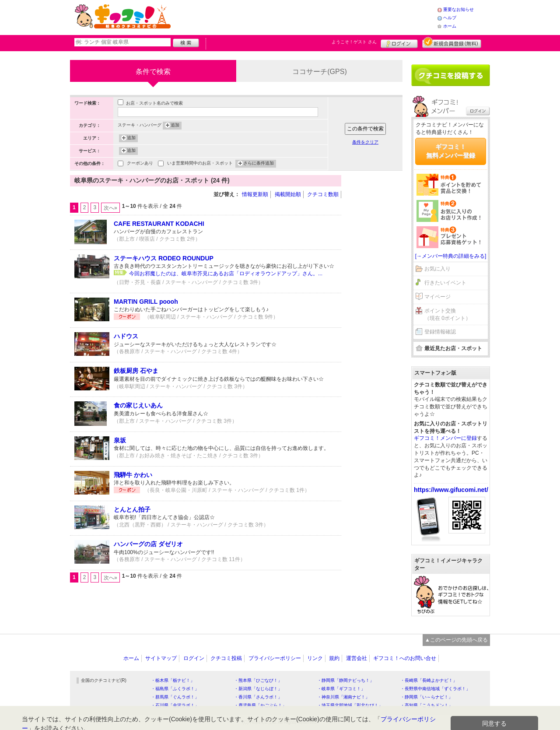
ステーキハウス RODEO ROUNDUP (164, 258)
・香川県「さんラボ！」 (258, 697)
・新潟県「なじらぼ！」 (258, 689)
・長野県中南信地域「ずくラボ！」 (435, 689)
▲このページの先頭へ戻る (456, 640)
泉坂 (120, 440)
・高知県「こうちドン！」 (427, 705)
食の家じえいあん (138, 405)
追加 (175, 126)
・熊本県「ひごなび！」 (258, 680)
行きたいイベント (445, 283)
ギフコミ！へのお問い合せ (405, 658)
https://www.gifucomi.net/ (451, 490)
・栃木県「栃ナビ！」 (173, 680)
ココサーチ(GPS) (319, 72)
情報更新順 (255, 194)
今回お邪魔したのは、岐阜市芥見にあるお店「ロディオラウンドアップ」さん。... (226, 274)
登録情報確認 (440, 332)
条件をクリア (365, 142)
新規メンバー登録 (452, 42)
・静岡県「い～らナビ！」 (427, 697)
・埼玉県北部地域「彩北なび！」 (350, 705)
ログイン (399, 42)
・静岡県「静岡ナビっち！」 (346, 680)
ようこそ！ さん (354, 42)
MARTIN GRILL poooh (146, 302)
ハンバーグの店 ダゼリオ (148, 544)
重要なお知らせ (458, 9)
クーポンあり (140, 164)
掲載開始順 (288, 194)
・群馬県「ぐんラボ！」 (175, 697)
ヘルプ (450, 18)
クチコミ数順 (323, 194)
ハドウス (126, 336)
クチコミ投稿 (226, 658)
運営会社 (357, 658)
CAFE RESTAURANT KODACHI (159, 224)
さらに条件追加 (259, 164)
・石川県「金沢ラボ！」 (175, 705)
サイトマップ (161, 658)
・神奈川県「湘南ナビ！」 (343, 697)
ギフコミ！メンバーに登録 (445, 438)
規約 (334, 658)
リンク (315, 658)
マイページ (437, 297)
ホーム (450, 26)
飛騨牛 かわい (133, 475)
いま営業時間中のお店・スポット (200, 164)
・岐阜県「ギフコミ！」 (341, 689)
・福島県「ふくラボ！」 (175, 689)
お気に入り (437, 269)
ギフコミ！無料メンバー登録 (451, 151)
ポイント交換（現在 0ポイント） (448, 314)
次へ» (110, 208)
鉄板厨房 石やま (136, 371)
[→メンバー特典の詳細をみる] (451, 256)
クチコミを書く (451, 75)
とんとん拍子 (132, 509)
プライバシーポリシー (275, 658)
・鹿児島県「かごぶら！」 (260, 705)
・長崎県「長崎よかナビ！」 (429, 680)
